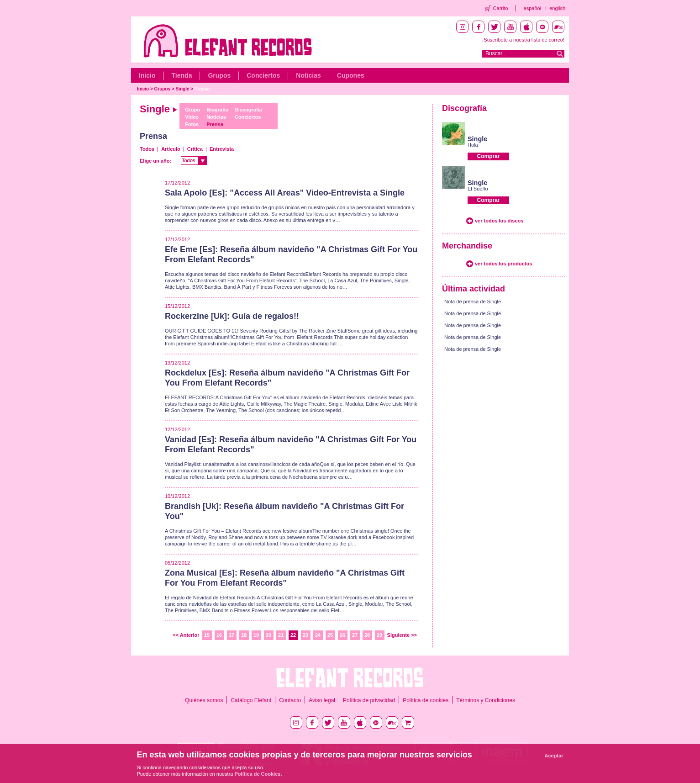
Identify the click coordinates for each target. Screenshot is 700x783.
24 (318, 635)
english (557, 8)
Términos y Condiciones (486, 700)
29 (379, 635)
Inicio (147, 75)
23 (305, 635)
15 (207, 635)
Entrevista (222, 149)
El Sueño (478, 189)
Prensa (202, 89)
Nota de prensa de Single (473, 302)
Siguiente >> (402, 635)
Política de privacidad (369, 700)
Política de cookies (426, 700)
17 (232, 635)
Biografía (217, 110)
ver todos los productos (503, 264)
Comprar (488, 156)
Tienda (182, 75)
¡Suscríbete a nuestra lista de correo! (523, 40)
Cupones (351, 75)
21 (281, 635)
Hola (473, 145)
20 (268, 635)
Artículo (171, 149)
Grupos (219, 75)
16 (219, 635)
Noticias (308, 75)
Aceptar (554, 756)
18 (244, 635)
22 (293, 635)
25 (330, 635)
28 (367, 635)
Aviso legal (322, 700)
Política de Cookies (258, 774)
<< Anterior (186, 635)
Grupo (192, 110)
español (533, 8)
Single (183, 89)
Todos (147, 149)
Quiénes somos (204, 700)
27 (355, 635)
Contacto (290, 700)
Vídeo (192, 117)
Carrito (501, 8)
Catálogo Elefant (251, 700)
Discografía (248, 110)
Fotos (192, 124)
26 (342, 635)
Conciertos (263, 75)
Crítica (195, 149)
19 (256, 635)
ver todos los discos (499, 221)
